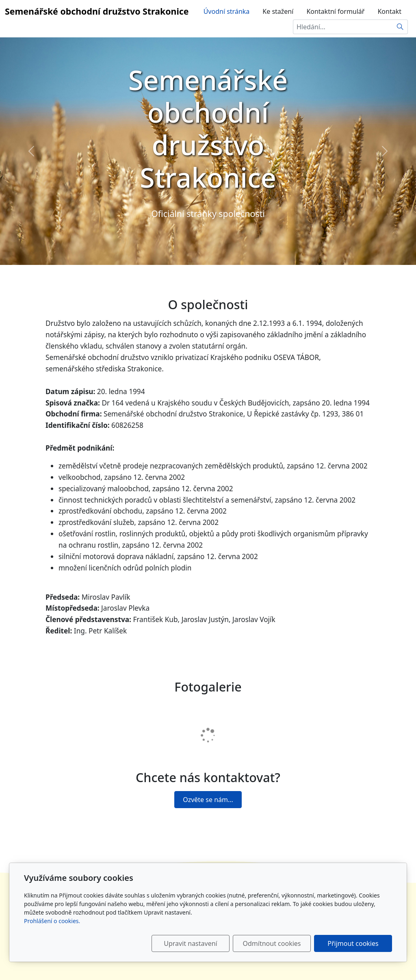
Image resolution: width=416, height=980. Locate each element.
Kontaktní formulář (335, 11)
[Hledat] (400, 27)
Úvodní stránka (227, 11)
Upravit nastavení (190, 943)
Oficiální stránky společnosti (208, 214)
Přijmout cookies (353, 943)
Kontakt (389, 11)
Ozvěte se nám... (208, 800)
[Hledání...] (343, 27)
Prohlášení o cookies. (52, 921)
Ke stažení (278, 11)
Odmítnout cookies (272, 943)
